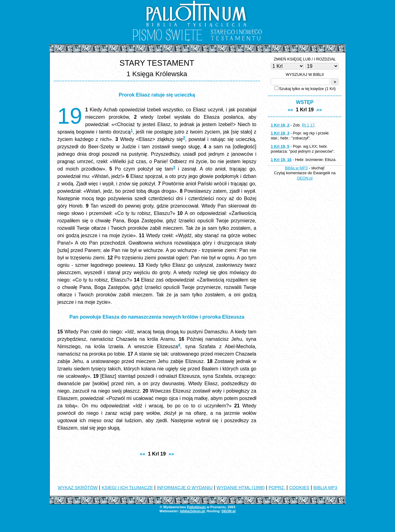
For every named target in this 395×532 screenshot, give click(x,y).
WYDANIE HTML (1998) (241, 488)
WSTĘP (305, 102)
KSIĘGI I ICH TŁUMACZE (127, 488)
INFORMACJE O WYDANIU (185, 488)
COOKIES (299, 488)
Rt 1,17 (308, 125)
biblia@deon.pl (192, 511)
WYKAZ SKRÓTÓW (78, 488)
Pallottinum (196, 507)
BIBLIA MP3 (325, 488)
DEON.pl (305, 178)
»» (171, 454)
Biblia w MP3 (296, 168)
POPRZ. (277, 488)
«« (142, 454)
